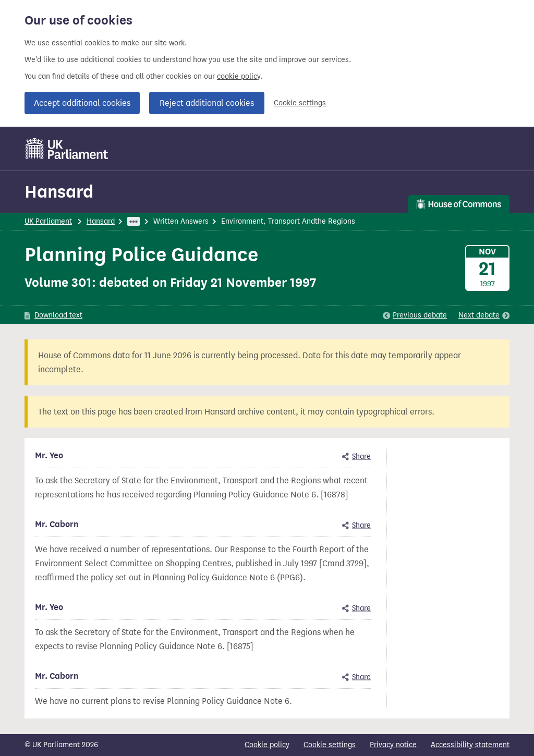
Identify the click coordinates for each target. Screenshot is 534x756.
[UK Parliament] (67, 149)
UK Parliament (48, 221)
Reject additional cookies (207, 103)
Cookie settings (300, 103)
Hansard (59, 192)
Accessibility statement (470, 745)
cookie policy (239, 76)
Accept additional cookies (82, 103)
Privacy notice (393, 745)
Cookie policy (267, 745)
